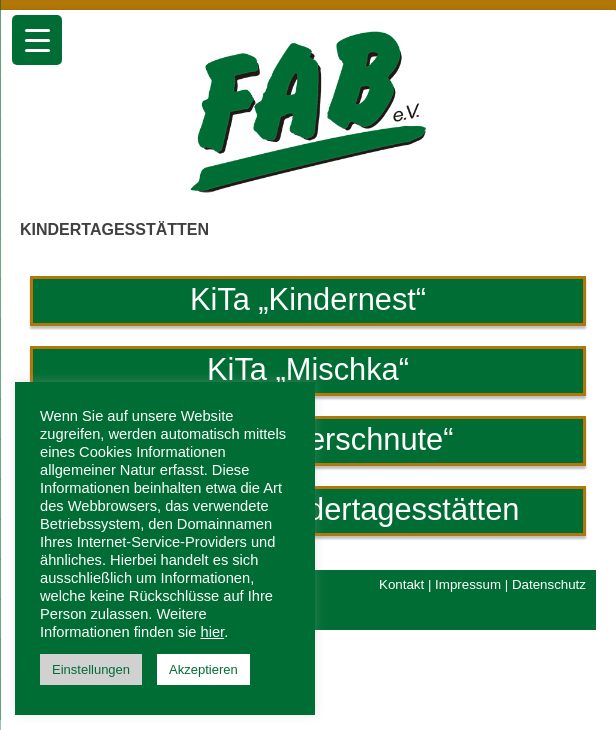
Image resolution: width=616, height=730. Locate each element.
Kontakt (401, 584)
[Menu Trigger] (37, 40)
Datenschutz (549, 584)
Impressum (468, 584)
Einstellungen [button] (91, 669)
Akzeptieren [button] (203, 669)
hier (213, 632)
